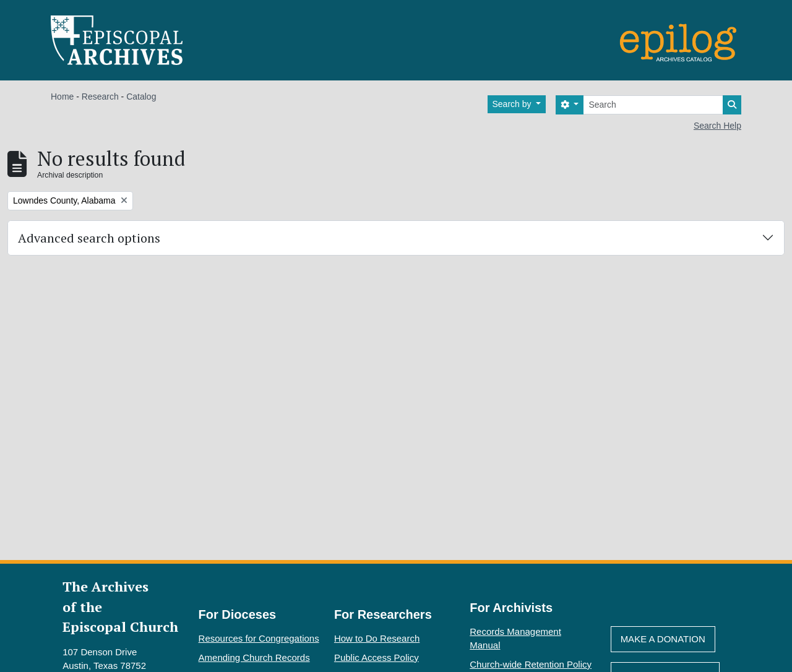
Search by (513, 104)
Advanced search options (89, 238)
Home (62, 97)
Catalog (141, 97)
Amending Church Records (254, 657)
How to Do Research (377, 638)
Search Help (717, 126)
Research (100, 97)
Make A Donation (663, 639)
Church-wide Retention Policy (531, 664)
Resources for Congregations (259, 638)
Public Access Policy (377, 657)
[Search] (653, 105)
